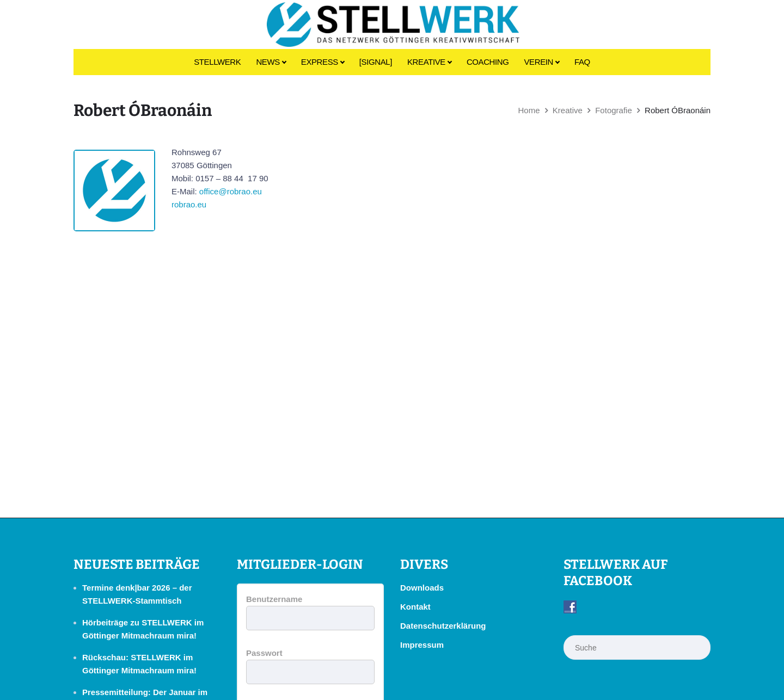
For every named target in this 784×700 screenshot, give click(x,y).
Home (529, 110)
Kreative (568, 110)
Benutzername (274, 599)
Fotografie (614, 110)
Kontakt (415, 607)
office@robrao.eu (231, 191)
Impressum (422, 645)
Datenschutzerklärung (443, 626)
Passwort (264, 653)
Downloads (422, 588)
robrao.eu (189, 204)
